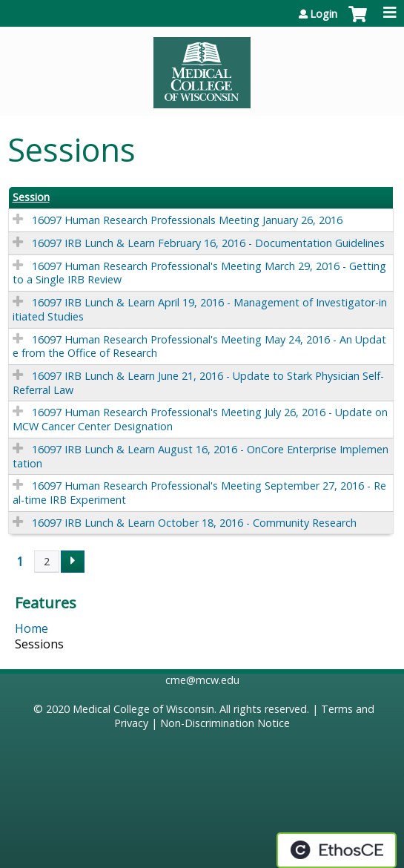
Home (32, 628)
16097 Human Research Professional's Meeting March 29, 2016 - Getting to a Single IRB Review (199, 273)
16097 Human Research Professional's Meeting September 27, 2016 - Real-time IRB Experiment (199, 493)
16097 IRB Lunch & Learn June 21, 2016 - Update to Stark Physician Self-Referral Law (198, 383)
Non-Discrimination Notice (225, 723)
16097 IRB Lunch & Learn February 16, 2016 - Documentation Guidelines (208, 243)
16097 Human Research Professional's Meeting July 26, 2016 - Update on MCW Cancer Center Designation (200, 419)
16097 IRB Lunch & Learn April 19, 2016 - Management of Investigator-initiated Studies (200, 309)
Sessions (39, 644)
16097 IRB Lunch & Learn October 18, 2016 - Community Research (194, 523)
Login (324, 14)
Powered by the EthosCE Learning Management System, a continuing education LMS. (337, 850)
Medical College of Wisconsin (143, 709)
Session (31, 197)
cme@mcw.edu (202, 680)
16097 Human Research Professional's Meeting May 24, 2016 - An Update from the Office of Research (199, 346)
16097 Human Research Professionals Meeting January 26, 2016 (187, 220)
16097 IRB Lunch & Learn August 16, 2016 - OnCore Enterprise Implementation (201, 456)
